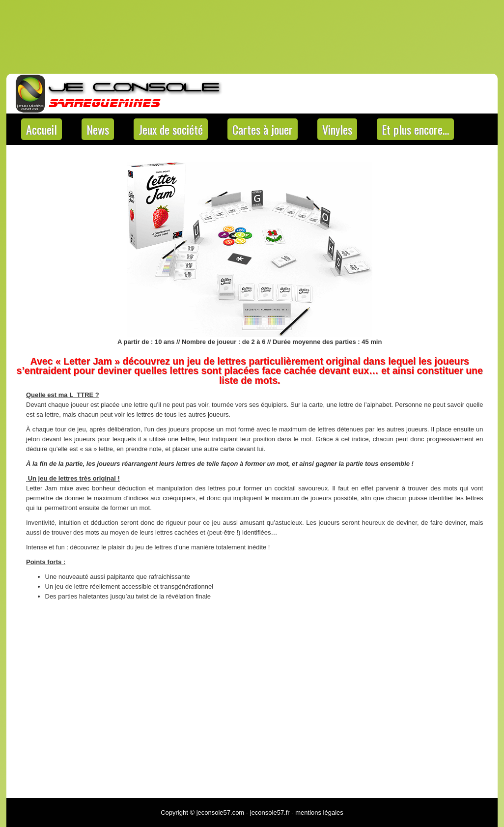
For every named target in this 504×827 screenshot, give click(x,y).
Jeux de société (171, 129)
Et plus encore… (415, 129)
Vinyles (337, 129)
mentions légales (319, 813)
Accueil (42, 129)
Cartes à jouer (263, 129)
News (98, 129)
